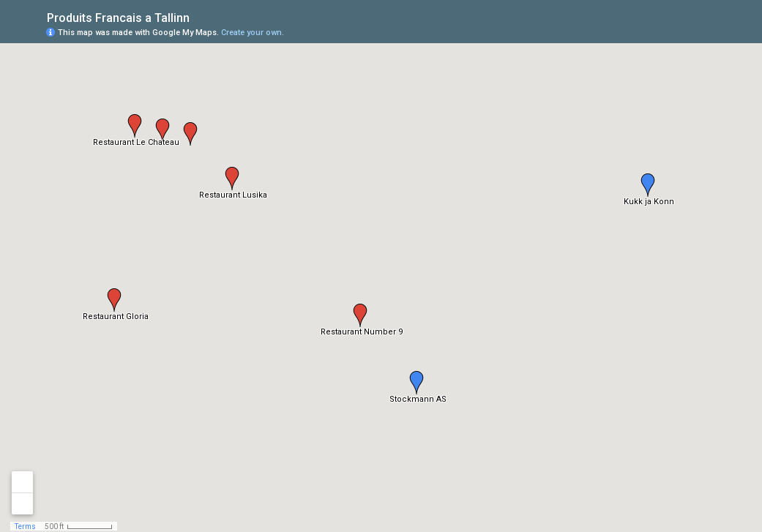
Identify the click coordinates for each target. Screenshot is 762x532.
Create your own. (253, 33)
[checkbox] (201, 16)
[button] (417, 383)
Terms (25, 527)
